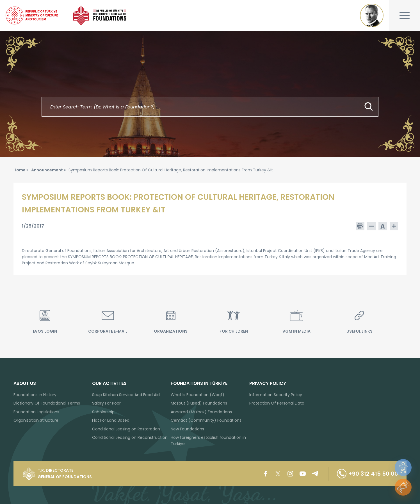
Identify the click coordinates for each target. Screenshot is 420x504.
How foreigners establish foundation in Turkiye (208, 441)
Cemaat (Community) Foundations (206, 420)
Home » (21, 170)
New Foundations (187, 429)
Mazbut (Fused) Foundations (199, 403)
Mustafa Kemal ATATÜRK (372, 15)
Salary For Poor (106, 403)
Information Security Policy (276, 395)
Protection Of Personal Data (277, 403)
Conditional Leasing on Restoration (126, 429)
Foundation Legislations (36, 412)
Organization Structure (36, 420)
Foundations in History (35, 395)
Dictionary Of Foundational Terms (47, 403)
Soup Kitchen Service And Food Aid (126, 395)
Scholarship (103, 412)
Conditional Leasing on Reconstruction (130, 437)
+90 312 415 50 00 (367, 474)
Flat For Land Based (111, 420)
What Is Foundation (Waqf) (198, 395)
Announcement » (48, 170)
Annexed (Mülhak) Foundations (201, 412)
